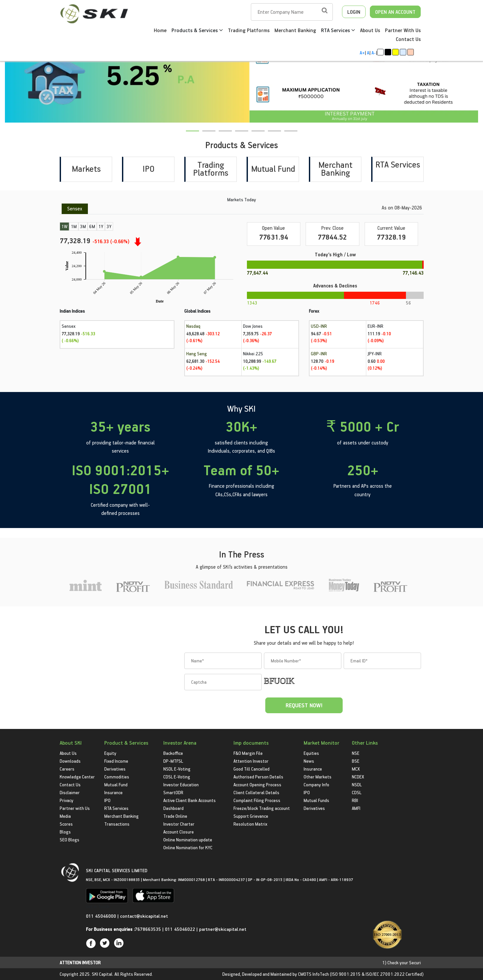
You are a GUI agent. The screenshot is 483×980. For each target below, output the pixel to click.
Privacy (67, 800)
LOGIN (354, 12)
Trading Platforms (249, 30)
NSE (356, 753)
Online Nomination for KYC (188, 847)
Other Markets (318, 777)
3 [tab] (223, 135)
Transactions (117, 824)
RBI (355, 800)
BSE (356, 761)
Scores (66, 824)
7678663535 (148, 929)
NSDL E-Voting (177, 769)
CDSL (357, 792)
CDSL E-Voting (177, 777)
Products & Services (197, 30)
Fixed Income (116, 761)
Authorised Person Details (258, 777)
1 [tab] (190, 135)
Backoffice (173, 753)
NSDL (357, 784)
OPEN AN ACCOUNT (395, 12)
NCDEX (358, 777)
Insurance (113, 792)
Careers (67, 769)
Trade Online (175, 816)
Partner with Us (75, 808)
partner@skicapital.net (223, 929)
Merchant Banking (295, 30)
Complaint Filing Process (257, 800)
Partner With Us (403, 30)
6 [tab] (272, 135)
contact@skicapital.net (144, 916)
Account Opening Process (257, 784)
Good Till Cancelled (252, 769)
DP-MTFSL (173, 761)
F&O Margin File (248, 753)
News (309, 761)
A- (374, 53)
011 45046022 (181, 929)
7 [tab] (288, 135)
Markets (86, 168)
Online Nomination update (188, 840)
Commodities (117, 777)
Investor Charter (179, 824)
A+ (362, 53)
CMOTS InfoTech (313, 974)
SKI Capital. (103, 974)
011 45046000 (102, 916)
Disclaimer (70, 792)
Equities (311, 753)
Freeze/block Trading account (262, 808)
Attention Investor (251, 761)
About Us (370, 30)
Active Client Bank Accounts (190, 800)
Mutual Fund (273, 168)
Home (160, 30)
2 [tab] (206, 135)
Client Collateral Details (256, 792)
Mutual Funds (316, 800)
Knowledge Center (77, 777)
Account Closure (179, 832)
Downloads (70, 761)
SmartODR (173, 792)
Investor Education (181, 784)
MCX (356, 769)
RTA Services (338, 30)
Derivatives (115, 769)
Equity (110, 753)
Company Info (316, 784)
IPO (149, 168)
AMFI (356, 808)
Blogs (65, 832)
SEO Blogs (70, 840)
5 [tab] (255, 135)
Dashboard (173, 808)
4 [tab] (239, 135)
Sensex (75, 208)
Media (65, 816)
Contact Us (408, 39)
